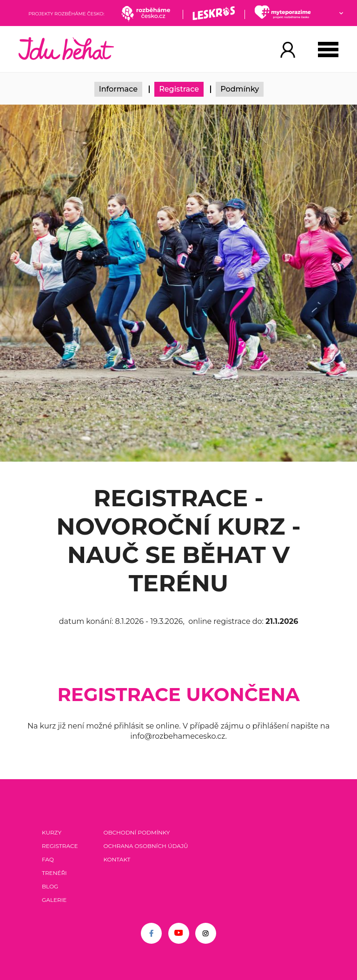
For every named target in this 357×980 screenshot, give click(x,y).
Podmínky (240, 89)
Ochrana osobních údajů (145, 846)
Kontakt (117, 859)
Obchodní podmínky (136, 832)
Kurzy (52, 832)
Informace (118, 89)
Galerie (54, 900)
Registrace (179, 89)
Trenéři (54, 873)
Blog (50, 886)
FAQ (48, 859)
